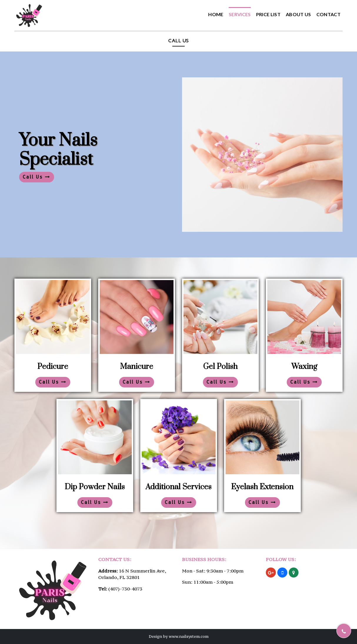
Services (240, 14)
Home (216, 14)
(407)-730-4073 (125, 589)
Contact (328, 14)
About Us (298, 14)
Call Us (37, 177)
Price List (268, 14)
